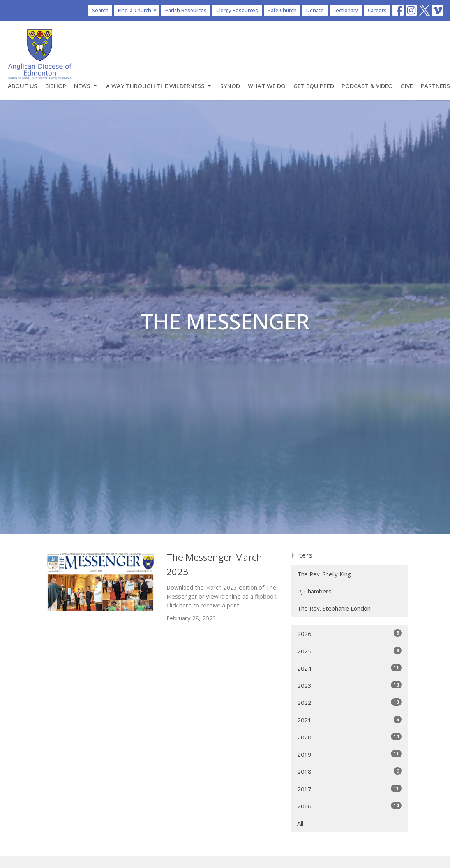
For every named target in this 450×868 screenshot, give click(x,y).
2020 (349, 737)
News (86, 86)
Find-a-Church (138, 10)
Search (100, 10)
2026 (349, 633)
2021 (349, 720)
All (300, 823)
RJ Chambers (314, 591)
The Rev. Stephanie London (334, 608)
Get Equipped (314, 86)
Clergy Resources (237, 10)
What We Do (267, 86)
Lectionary (346, 10)
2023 (349, 685)
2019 (349, 754)
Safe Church (282, 10)
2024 (349, 668)
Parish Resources (186, 10)
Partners (435, 86)
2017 (349, 789)
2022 (349, 702)
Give (407, 86)
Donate (315, 10)
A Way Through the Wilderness (159, 86)
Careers (377, 10)
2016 (349, 806)
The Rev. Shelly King (324, 574)
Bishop (56, 86)
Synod (230, 86)
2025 (349, 651)
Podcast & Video (367, 86)
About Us (23, 86)
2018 (349, 771)
